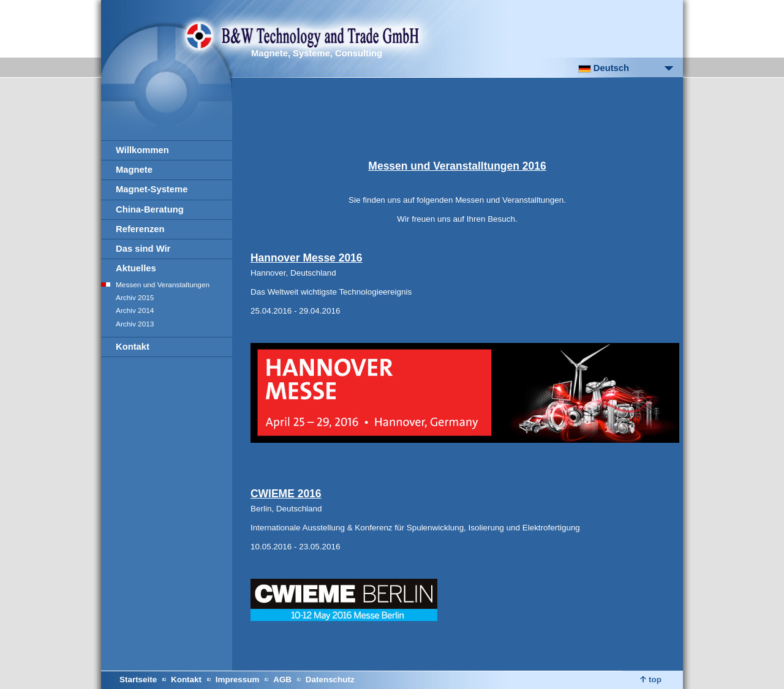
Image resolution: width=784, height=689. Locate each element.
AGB (282, 680)
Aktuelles (136, 268)
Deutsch (604, 68)
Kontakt (133, 347)
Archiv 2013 (135, 324)
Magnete (134, 170)
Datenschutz (330, 680)
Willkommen (142, 150)
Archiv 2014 (135, 311)
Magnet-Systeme (152, 189)
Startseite (138, 680)
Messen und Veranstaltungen (163, 285)
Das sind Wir (143, 249)
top (651, 680)
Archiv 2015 (135, 298)
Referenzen (140, 229)
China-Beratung (150, 209)
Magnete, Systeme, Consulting (317, 53)
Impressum (238, 680)
